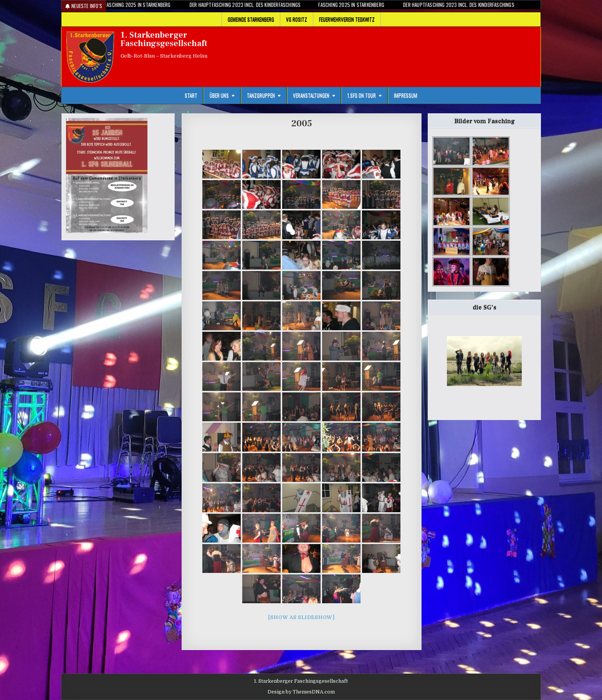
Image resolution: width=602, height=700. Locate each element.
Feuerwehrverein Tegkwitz (347, 19)
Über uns (219, 95)
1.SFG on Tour (362, 95)
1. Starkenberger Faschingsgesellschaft (164, 39)
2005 (302, 123)
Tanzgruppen (261, 95)
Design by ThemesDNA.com (301, 692)
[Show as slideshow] (302, 617)
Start (191, 95)
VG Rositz (297, 19)
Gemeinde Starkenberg (251, 19)
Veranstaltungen (311, 95)
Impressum (406, 95)
